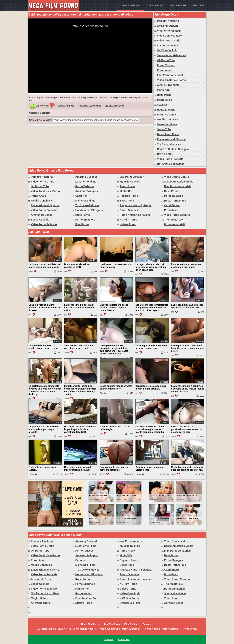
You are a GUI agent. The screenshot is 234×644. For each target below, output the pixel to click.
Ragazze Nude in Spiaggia (173, 149)
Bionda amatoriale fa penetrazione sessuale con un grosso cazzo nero (187, 429)
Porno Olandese (130, 210)
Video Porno (172, 598)
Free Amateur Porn (87, 598)
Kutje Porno (83, 215)
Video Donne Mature (169, 36)
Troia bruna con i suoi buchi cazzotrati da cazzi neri (79, 347)
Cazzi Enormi (165, 154)
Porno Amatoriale (131, 629)
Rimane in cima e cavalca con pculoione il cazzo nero (187, 266)
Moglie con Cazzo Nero (45, 593)
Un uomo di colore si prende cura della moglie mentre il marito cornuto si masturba (150, 429)
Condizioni (124, 639)
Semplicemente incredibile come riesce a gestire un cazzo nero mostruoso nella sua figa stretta (80, 390)
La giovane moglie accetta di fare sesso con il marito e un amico (79, 308)
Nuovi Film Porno (131, 5)
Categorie (197, 5)
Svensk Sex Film (130, 603)
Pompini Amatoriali (169, 21)
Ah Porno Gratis (41, 603)
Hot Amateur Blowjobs (171, 164)
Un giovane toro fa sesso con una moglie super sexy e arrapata (44, 429)
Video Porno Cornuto (177, 215)
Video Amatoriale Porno (171, 80)
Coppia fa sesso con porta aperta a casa (149, 469)
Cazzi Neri (45, 113)
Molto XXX (163, 90)
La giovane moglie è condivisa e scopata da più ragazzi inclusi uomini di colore (187, 389)
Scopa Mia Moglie (175, 593)
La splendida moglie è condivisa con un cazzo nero (43, 347)
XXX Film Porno (129, 598)
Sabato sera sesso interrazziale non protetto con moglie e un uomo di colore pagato (152, 308)
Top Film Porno (156, 5)
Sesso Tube (164, 129)
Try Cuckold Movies (169, 144)
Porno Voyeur (190, 629)
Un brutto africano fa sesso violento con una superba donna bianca (114, 308)
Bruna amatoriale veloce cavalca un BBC (77, 266)
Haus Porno (164, 95)
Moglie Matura (39, 598)
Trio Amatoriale (173, 220)
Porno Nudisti (84, 593)
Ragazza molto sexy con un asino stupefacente (114, 469)
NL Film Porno (128, 220)
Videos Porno (128, 224)
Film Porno (82, 224)
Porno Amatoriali (174, 224)
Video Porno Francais (170, 159)
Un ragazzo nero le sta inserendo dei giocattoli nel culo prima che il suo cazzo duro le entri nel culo (114, 350)
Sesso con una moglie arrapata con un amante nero (116, 387)
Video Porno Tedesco (44, 224)
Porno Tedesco (166, 65)
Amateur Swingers (168, 85)
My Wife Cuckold (167, 50)
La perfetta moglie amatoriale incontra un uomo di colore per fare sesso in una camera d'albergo (45, 390)
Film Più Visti (178, 5)
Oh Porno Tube (166, 60)
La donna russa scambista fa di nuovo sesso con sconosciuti (45, 266)
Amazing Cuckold (168, 26)
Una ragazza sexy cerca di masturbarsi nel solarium (78, 469)
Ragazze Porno (166, 110)
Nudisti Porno (84, 603)
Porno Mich (171, 210)
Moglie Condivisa (168, 119)
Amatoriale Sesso (42, 215)
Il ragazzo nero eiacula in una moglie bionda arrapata (151, 387)
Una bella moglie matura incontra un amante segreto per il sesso (45, 308)
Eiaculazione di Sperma (171, 139)
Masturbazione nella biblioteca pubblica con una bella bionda (187, 469)
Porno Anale (165, 70)
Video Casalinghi (130, 593)
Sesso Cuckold (40, 220)
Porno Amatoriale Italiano (135, 215)
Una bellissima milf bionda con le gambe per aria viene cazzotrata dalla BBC (80, 429)
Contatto (109, 639)
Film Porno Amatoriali (170, 75)
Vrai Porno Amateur (169, 31)
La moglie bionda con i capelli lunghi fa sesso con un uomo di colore (188, 348)
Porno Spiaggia (166, 115)
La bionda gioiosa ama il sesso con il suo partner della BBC (187, 306)
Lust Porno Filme (167, 45)
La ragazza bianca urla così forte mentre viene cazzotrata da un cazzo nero (151, 267)
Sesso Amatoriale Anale (171, 55)
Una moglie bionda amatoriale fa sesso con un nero (151, 347)
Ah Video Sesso (174, 603)
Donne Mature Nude (83, 629)
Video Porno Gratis (169, 41)
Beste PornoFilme (168, 134)
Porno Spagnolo (85, 220)
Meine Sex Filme (167, 124)
